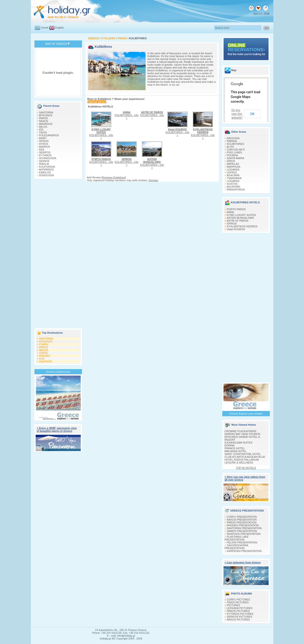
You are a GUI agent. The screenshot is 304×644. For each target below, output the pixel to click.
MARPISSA (234, 167)
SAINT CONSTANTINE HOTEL (243, 454)
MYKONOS (46, 115)
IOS (41, 130)
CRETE (43, 353)
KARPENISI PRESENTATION (244, 551)
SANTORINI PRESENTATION (244, 528)
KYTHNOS (45, 155)
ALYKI (230, 147)
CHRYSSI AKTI (236, 150)
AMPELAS (233, 164)
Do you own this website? (237, 114)
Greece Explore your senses (246, 414)
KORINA (230, 445)
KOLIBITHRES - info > (101, 134)
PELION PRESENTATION (242, 542)
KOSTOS (232, 184)
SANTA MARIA (235, 158)
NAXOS (44, 121)
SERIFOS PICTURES (240, 617)
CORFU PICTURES (238, 600)
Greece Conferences (58, 372)
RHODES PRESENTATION (243, 525)
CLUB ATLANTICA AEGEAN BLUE (245, 457)
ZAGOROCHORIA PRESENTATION (236, 547)
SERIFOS (45, 152)
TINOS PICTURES (238, 602)
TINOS (43, 132)
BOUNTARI (233, 187)
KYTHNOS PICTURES (240, 614)
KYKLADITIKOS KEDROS (242, 226)
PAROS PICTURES (238, 611)
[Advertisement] (58, 254)
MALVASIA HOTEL (236, 451)
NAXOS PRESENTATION (242, 520)
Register (153, 180)
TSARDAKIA (234, 178)
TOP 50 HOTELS (246, 468)
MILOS (43, 127)
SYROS (44, 144)
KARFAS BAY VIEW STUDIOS (243, 434)
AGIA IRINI (233, 175)
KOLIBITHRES (235, 144)
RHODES (45, 356)
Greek (45, 28)
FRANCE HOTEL (235, 448)
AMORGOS (45, 124)
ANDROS (44, 147)
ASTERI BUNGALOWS (240, 218)
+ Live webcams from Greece (243, 562)
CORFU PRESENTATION (242, 517)
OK (252, 114)
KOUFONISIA (47, 167)
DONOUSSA (46, 175)
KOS (42, 359)
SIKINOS (44, 161)
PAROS (43, 118)
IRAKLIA (44, 164)
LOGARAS (233, 170)
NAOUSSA (233, 138)
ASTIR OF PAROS (237, 221)
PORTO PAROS (236, 209)
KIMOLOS (45, 172)
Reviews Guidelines (114, 177)
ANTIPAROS (46, 170)
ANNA (230, 212)
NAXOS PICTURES (238, 620)
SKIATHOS (45, 361)
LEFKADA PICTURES (240, 608)
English (60, 28)
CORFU (44, 344)
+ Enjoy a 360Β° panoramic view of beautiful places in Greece (57, 429)
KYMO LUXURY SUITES (241, 215)
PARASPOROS (236, 190)
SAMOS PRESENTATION (242, 531)
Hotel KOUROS (236, 229)
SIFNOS (44, 141)
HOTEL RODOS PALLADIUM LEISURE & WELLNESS (242, 461)
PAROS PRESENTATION (242, 522)
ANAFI (43, 138)
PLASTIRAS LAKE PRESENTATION (237, 538)
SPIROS (232, 224)
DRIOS (231, 161)
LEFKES (232, 172)
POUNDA (232, 155)
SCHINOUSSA (48, 158)
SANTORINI (46, 112)
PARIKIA (232, 141)
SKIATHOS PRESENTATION (244, 534)
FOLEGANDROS (49, 135)
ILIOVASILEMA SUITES (239, 443)
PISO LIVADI (234, 152)
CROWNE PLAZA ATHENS (241, 431)
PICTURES (233, 605)
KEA (42, 150)
